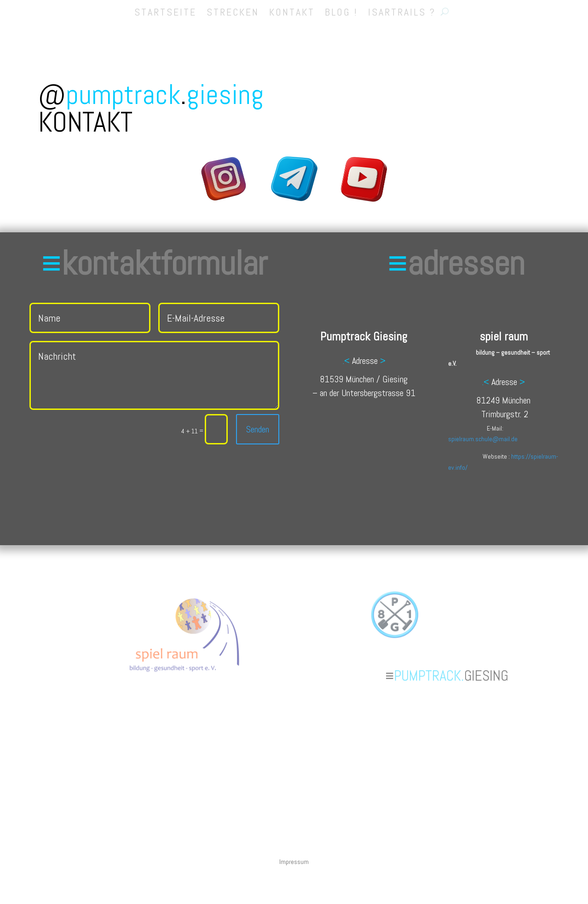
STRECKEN (233, 9)
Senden (256, 429)
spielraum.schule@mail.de (483, 439)
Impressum (294, 862)
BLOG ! (341, 9)
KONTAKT (292, 9)
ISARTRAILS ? (402, 9)
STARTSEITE (165, 9)
